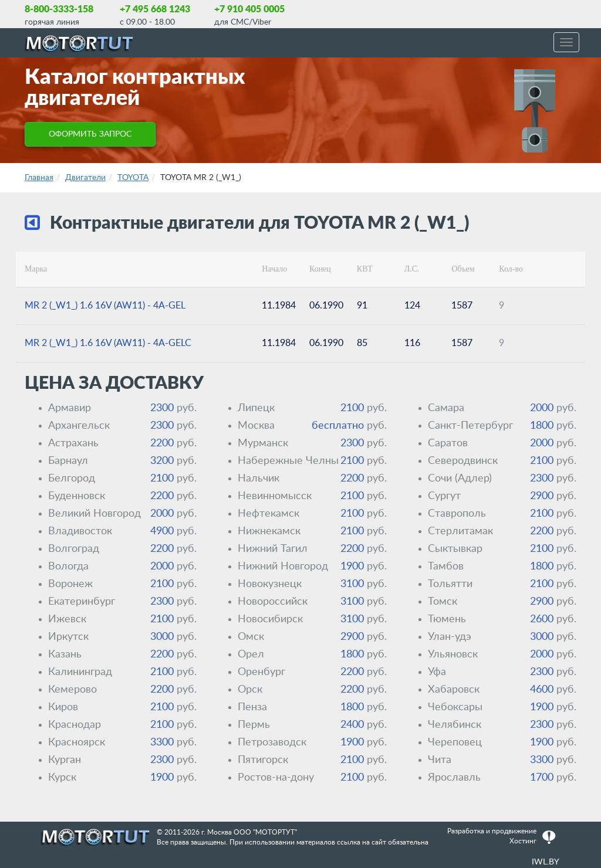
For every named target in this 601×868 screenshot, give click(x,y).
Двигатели (85, 178)
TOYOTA (133, 178)
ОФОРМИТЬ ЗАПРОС (90, 134)
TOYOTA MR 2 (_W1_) (201, 178)
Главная (39, 178)
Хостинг (523, 841)
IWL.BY (546, 862)
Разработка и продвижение (492, 831)
